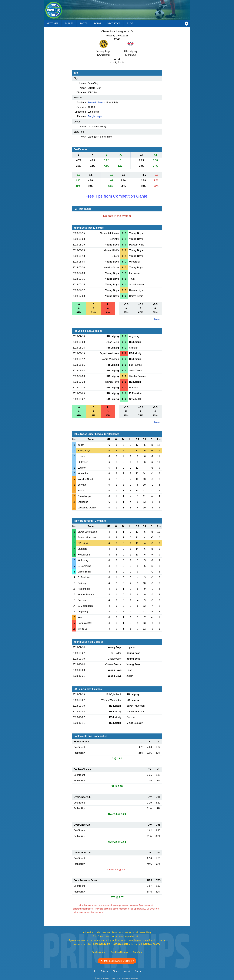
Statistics (114, 24)
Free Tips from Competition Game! (117, 196)
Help (94, 971)
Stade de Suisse (96, 103)
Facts (84, 24)
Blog (130, 24)
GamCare (138, 952)
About (127, 971)
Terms (116, 971)
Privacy (105, 971)
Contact (139, 971)
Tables (69, 24)
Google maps (95, 116)
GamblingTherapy (119, 952)
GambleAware (99, 952)
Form (97, 24)
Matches (53, 24)
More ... (158, 319)
